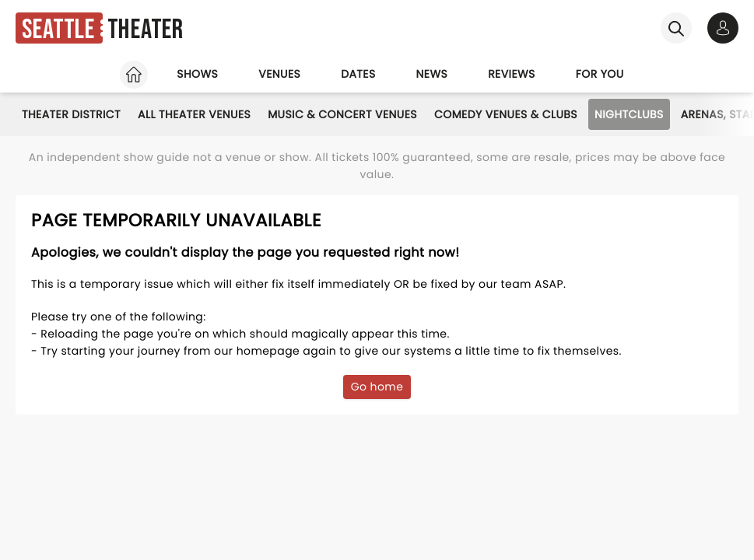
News (432, 74)
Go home (377, 387)
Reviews (512, 74)
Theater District (71, 114)
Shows (197, 74)
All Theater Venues (194, 114)
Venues (279, 74)
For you (600, 74)
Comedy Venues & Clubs (506, 114)
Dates (358, 74)
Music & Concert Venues (342, 114)
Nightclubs (629, 114)
